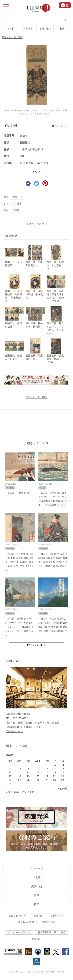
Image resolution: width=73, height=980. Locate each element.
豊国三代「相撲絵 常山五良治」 (55, 265)
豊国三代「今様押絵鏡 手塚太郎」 (34, 294)
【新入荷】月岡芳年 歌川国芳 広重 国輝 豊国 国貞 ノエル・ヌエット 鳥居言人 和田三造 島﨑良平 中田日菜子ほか (19, 562)
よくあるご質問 (26, 922)
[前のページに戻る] (13, 37)
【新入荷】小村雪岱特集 (18, 493)
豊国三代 (25, 142)
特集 (62, 28)
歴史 (19, 204)
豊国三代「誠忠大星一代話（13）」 (55, 359)
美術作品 (28, 28)
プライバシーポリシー (19, 932)
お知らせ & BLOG (37, 443)
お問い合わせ (48, 922)
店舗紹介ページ (14, 731)
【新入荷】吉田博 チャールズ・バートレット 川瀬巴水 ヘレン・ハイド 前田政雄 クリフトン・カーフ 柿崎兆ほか (19, 627)
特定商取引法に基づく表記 (52, 932)
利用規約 (36, 939)
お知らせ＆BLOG (18, 916)
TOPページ (36, 868)
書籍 (36, 895)
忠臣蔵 (16, 210)
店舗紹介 (39, 916)
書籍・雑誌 (45, 28)
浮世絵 (11, 28)
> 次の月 (62, 788)
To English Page (61, 126)
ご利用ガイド (57, 916)
